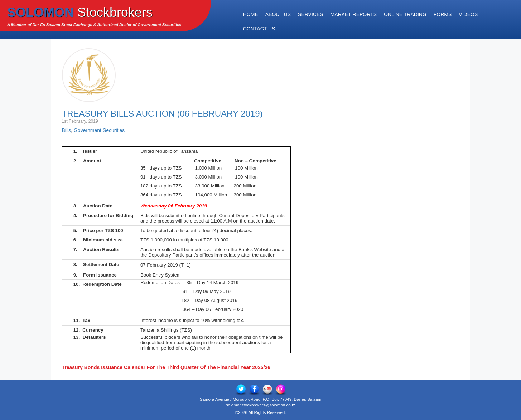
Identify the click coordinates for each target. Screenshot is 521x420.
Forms (443, 14)
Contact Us (259, 29)
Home (251, 14)
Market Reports (354, 14)
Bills (67, 130)
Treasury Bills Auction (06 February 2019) (162, 114)
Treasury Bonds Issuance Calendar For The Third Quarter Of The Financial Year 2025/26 (166, 367)
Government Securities (99, 130)
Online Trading (405, 14)
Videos (468, 14)
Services (311, 14)
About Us (278, 14)
